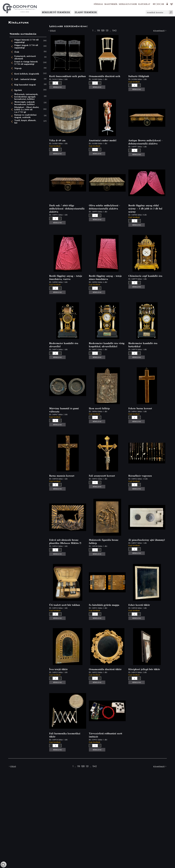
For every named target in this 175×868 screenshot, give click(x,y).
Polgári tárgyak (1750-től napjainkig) (26, 46)
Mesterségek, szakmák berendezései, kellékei (25, 103)
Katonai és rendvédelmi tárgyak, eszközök (25, 116)
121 (107, 31)
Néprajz (18, 68)
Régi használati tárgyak (25, 85)
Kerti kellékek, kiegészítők (27, 74)
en (159, 4)
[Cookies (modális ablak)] (4, 864)
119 (99, 31)
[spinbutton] (55, 83)
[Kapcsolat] (144, 4)
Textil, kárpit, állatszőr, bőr (25, 121)
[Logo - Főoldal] (20, 8)
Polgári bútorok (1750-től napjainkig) (26, 41)
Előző (52, 31)
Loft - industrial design (25, 79)
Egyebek (18, 90)
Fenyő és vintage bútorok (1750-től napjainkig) (26, 63)
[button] (111, 4)
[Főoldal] (98, 4)
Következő (160, 31)
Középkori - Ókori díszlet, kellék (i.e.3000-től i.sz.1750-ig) (27, 110)
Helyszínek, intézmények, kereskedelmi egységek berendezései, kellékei (26, 97)
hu (154, 4)
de (163, 4)
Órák (17, 52)
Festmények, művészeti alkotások (25, 57)
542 (114, 31)
